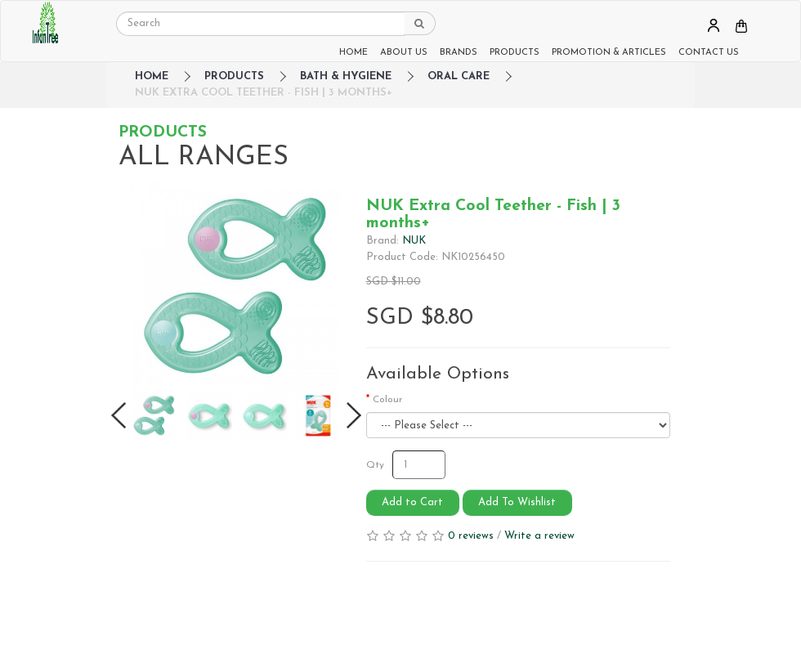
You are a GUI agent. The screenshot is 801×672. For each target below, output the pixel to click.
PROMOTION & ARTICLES (609, 53)
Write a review (539, 536)
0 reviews (471, 536)
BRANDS (459, 53)
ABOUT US (404, 53)
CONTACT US (709, 53)
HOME (354, 53)
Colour (387, 400)
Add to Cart (412, 502)
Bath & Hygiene (346, 76)
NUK (414, 241)
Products (234, 76)
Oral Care (459, 76)
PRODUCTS (515, 53)
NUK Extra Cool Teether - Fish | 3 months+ (264, 93)
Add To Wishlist (517, 502)
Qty (375, 465)
